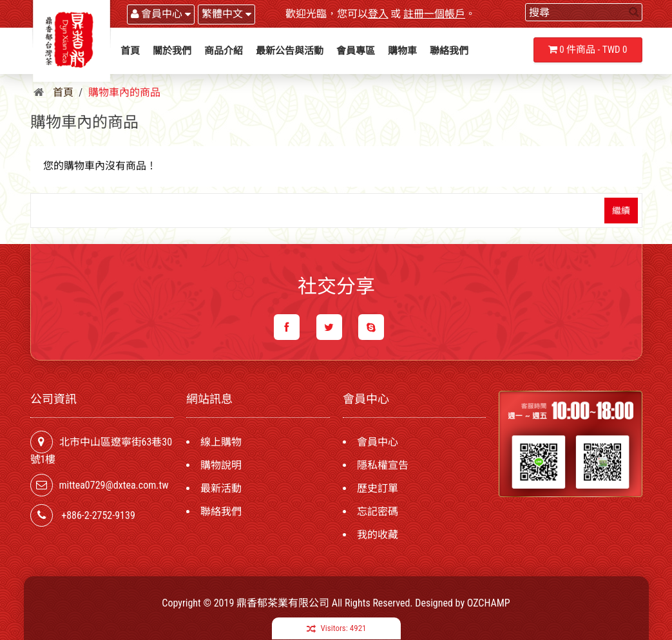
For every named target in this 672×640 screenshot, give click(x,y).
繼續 (621, 211)
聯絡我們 (221, 512)
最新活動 (221, 488)
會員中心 (378, 442)
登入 (378, 14)
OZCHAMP (489, 603)
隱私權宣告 (383, 465)
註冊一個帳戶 (434, 14)
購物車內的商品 (124, 92)
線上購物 (221, 442)
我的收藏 (378, 535)
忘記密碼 (378, 512)
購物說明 (221, 465)
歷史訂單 (378, 488)
